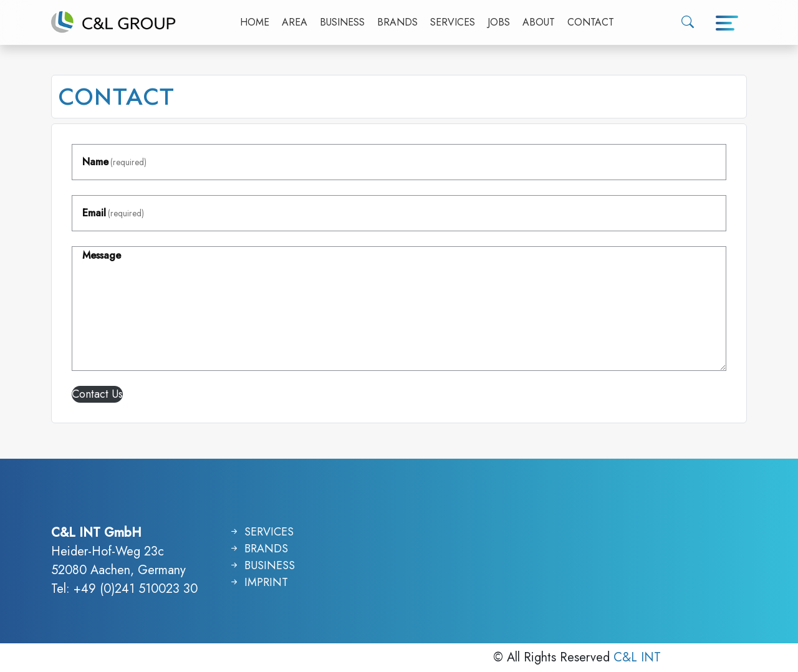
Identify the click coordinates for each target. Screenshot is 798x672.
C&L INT (637, 657)
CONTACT (591, 22)
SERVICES (453, 22)
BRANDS (397, 22)
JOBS (499, 22)
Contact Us (97, 394)
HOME (255, 22)
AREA (295, 22)
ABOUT (539, 22)
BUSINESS (342, 22)
